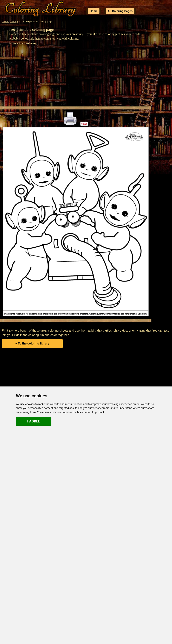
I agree (34, 421)
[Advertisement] (86, 78)
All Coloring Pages (120, 11)
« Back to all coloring (23, 43)
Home (94, 11)
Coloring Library (10, 22)
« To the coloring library (32, 343)
